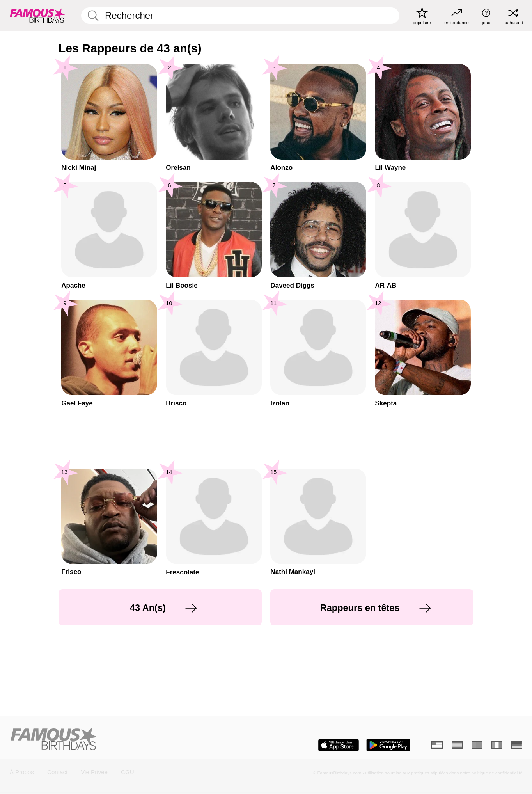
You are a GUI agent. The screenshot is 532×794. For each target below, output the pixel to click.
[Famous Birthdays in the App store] (339, 745)
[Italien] (497, 745)
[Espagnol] (457, 745)
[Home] (136, 739)
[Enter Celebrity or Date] (240, 16)
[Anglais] (437, 745)
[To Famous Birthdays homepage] (37, 15)
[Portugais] (477, 745)
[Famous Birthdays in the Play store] (388, 745)
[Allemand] (517, 745)
